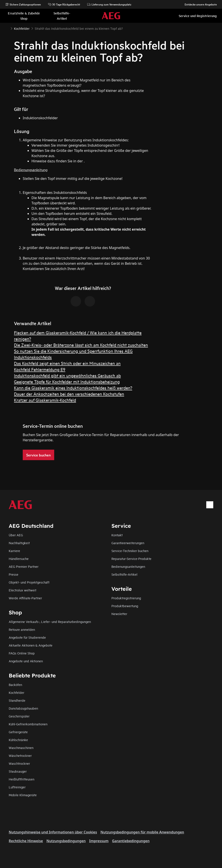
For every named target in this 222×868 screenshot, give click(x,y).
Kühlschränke (18, 740)
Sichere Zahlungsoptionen (23, 4)
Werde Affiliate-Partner (25, 598)
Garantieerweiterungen (128, 543)
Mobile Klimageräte (23, 795)
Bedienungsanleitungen (128, 566)
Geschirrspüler (19, 716)
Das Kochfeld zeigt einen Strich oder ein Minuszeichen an (67, 363)
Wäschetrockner (20, 755)
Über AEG (16, 535)
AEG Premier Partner (24, 566)
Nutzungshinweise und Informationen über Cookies (53, 832)
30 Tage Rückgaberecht (64, 4)
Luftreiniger (17, 787)
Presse (14, 574)
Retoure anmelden (22, 629)
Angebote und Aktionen (26, 661)
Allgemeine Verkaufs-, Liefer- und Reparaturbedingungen (50, 622)
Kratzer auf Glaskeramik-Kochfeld (45, 400)
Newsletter (119, 614)
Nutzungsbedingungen (66, 841)
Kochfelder (16, 692)
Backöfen (15, 685)
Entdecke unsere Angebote (199, 4)
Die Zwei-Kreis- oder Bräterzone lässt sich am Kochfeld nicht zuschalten (81, 345)
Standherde (17, 700)
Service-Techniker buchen (130, 551)
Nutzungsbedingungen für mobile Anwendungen (142, 832)
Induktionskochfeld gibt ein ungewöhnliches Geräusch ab (67, 375)
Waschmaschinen (21, 748)
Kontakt (117, 535)
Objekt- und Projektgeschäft (29, 582)
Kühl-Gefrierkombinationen (28, 724)
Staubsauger (18, 771)
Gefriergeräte (18, 732)
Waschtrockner (19, 763)
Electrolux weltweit (23, 590)
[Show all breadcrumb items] (7, 28)
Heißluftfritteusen (22, 779)
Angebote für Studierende (27, 637)
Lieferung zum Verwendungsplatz (109, 4)
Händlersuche (19, 559)
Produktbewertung (125, 606)
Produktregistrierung (126, 598)
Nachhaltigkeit (19, 543)
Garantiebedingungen (131, 841)
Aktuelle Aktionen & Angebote (31, 645)
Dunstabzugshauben (23, 708)
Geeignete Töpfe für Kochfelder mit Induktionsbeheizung (67, 381)
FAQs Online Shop (22, 653)
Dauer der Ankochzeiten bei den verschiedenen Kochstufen (69, 394)
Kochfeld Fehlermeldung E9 (40, 369)
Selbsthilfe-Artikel (124, 574)
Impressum (99, 841)
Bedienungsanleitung (31, 169)
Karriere (14, 551)
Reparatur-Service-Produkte (131, 559)
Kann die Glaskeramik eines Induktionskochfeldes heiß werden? (73, 388)
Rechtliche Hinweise (26, 841)
